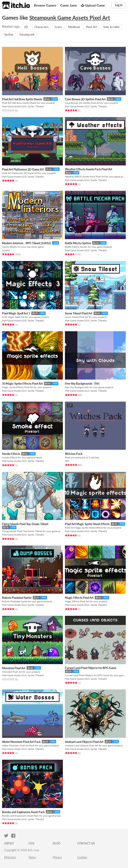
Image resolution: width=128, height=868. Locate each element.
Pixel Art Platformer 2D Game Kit (23, 169)
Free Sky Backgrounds (79, 384)
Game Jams (69, 5)
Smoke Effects (11, 454)
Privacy (57, 857)
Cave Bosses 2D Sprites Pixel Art (85, 99)
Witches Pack (74, 454)
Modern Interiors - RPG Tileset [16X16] (26, 243)
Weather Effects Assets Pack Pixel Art (89, 169)
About (9, 843)
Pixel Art (92, 27)
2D (26, 27)
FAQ (31, 843)
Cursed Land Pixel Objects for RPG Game (91, 668)
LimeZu (6, 250)
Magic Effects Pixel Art (79, 598)
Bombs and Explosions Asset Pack (23, 812)
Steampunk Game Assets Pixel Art (70, 18)
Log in (119, 5)
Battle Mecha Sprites (78, 243)
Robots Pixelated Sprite (17, 598)
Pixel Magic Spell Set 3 (16, 313)
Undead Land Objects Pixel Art (84, 742)
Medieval (74, 27)
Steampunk (27, 34)
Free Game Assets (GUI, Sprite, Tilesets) (23, 106)
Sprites (9, 34)
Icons (58, 27)
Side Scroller (112, 27)
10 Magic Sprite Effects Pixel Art (22, 384)
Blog (57, 843)
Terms (32, 857)
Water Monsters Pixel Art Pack (21, 742)
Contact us (86, 843)
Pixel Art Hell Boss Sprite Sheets (22, 99)
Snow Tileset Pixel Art (79, 313)
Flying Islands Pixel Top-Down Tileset (25, 524)
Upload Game (93, 5)
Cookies (82, 857)
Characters (42, 27)
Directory (10, 857)
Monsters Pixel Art (14, 668)
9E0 (67, 461)
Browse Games (45, 5)
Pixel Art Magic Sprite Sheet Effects (87, 524)
